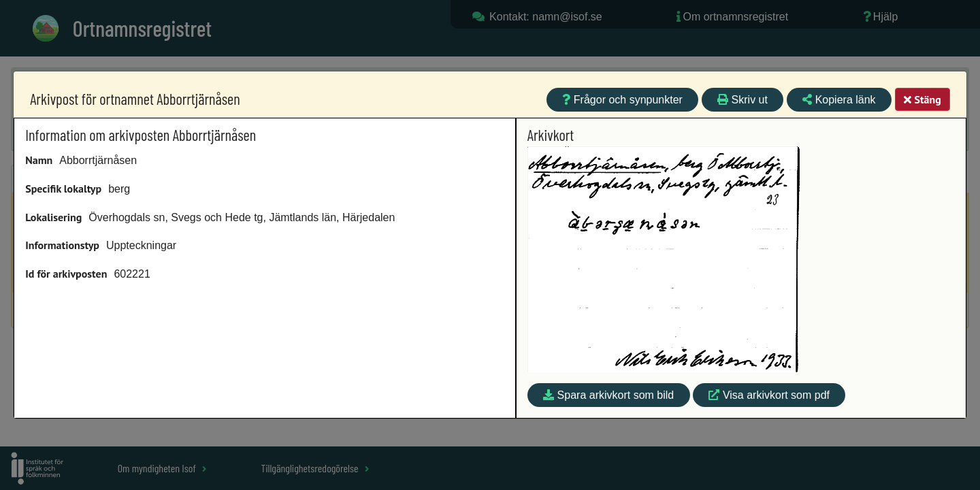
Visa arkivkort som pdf (769, 395)
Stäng (922, 99)
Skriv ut (742, 100)
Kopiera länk (839, 100)
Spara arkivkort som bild (608, 395)
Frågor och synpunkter (622, 100)
